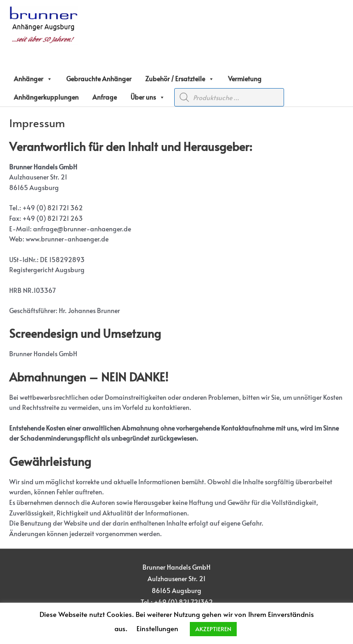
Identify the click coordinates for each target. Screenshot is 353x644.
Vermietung (245, 79)
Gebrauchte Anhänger (99, 79)
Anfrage (105, 97)
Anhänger (33, 79)
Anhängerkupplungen (46, 97)
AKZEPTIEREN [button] (213, 629)
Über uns (148, 97)
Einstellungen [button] (157, 628)
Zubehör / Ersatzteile (180, 79)
